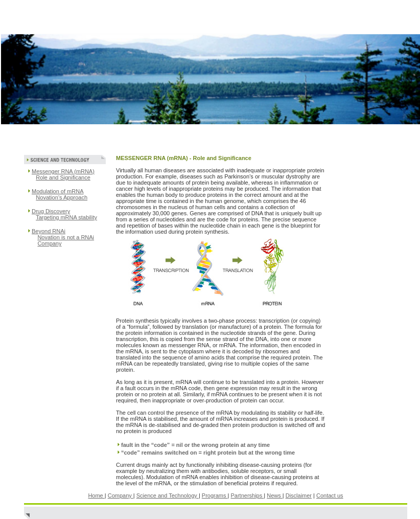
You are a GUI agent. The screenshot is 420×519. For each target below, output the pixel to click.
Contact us (330, 495)
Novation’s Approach (62, 197)
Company (49, 243)
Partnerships (247, 495)
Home (96, 495)
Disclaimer (299, 495)
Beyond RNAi (49, 231)
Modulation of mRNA (58, 191)
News (275, 495)
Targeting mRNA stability (66, 217)
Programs (215, 495)
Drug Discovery (51, 211)
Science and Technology (168, 495)
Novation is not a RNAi (66, 237)
